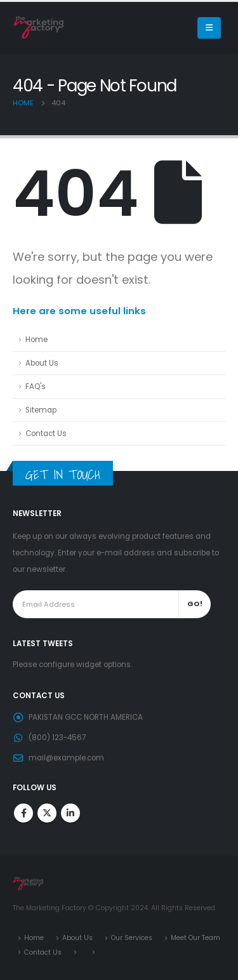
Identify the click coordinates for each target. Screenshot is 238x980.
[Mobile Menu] (209, 28)
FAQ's (36, 387)
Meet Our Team (195, 938)
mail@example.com (66, 758)
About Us (42, 363)
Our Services (132, 938)
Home (36, 340)
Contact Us (46, 434)
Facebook (23, 813)
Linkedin (70, 813)
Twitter (47, 813)
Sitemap (41, 410)
